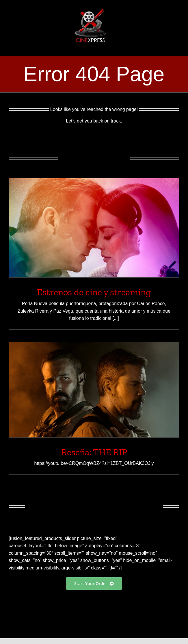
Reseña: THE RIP (94, 452)
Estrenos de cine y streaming (94, 292)
